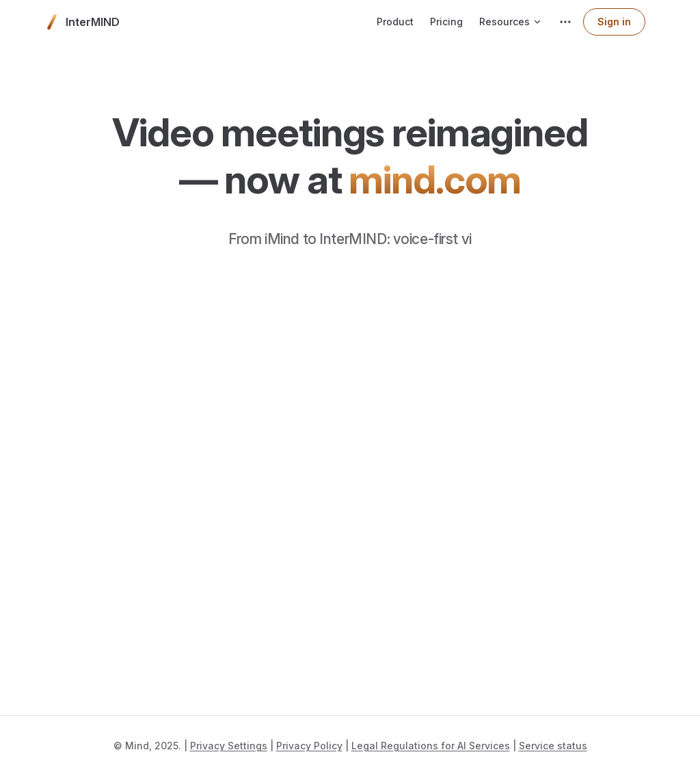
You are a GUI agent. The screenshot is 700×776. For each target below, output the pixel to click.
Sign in (614, 22)
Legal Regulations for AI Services (431, 746)
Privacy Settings (229, 746)
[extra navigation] (565, 22)
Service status (553, 746)
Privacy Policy (309, 746)
